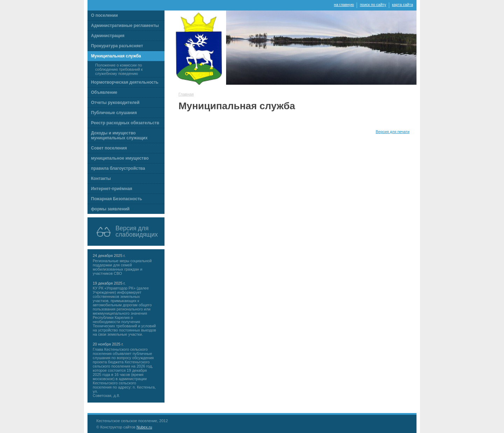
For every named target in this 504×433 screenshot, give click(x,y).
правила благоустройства (118, 168)
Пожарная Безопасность (117, 199)
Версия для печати (393, 132)
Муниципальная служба (116, 56)
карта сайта (402, 5)
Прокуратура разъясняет (117, 46)
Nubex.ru (144, 427)
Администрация (108, 36)
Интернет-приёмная (112, 189)
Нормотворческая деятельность (125, 82)
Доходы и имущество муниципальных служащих (119, 135)
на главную (344, 5)
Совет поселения (109, 148)
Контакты (101, 179)
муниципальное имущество (120, 158)
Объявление (104, 92)
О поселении (104, 15)
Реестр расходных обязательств (125, 123)
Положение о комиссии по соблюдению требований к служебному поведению (119, 69)
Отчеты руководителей (115, 103)
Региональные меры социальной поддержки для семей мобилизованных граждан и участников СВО (122, 267)
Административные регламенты (125, 26)
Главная (186, 94)
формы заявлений (110, 209)
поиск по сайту (373, 5)
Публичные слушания (114, 113)
